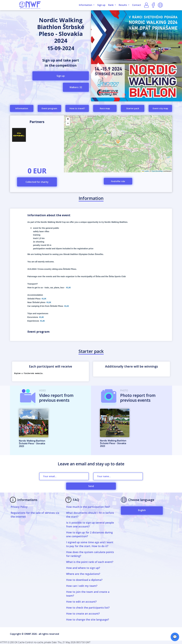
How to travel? (77, 108)
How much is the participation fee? (88, 507)
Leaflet (146, 171)
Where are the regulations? (83, 574)
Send (91, 486)
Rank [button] (111, 5)
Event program (49, 108)
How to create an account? (83, 614)
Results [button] (123, 5)
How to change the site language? (88, 620)
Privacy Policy (19, 507)
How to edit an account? (81, 602)
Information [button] (86, 5)
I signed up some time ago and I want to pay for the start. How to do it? (90, 544)
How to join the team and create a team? (88, 594)
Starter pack (133, 108)
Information (22, 108)
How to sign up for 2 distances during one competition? (89, 534)
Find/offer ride (118, 181)
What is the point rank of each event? (90, 562)
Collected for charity (37, 182)
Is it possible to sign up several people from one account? (90, 524)
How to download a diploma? (84, 580)
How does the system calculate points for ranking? (90, 554)
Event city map (160, 108)
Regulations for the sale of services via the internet (35, 515)
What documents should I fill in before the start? (90, 515)
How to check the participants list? (88, 608)
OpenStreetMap (157, 171)
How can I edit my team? (82, 586)
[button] (118, 142)
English (142, 510)
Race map (105, 108)
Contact (137, 5)
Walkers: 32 (76, 87)
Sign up (101, 5)
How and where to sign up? (83, 568)
